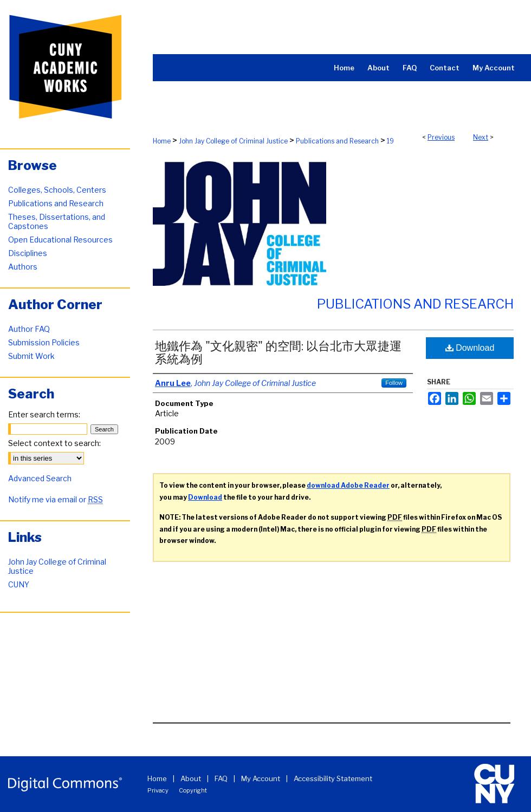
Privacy (158, 790)
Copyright (193, 790)
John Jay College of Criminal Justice (233, 141)
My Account (261, 778)
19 (390, 141)
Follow (394, 383)
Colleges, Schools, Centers (57, 190)
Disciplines (28, 253)
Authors (23, 267)
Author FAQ (29, 329)
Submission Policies (44, 342)
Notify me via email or (56, 499)
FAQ (221, 778)
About (191, 778)
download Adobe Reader (348, 485)
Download (470, 348)
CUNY (19, 584)
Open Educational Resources (60, 240)
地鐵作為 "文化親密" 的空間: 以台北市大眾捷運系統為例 (278, 352)
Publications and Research (337, 141)
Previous (441, 137)
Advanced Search (40, 478)
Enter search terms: (44, 414)
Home (162, 141)
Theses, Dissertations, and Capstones (57, 221)
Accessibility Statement (333, 778)
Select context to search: (54, 443)
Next (481, 137)
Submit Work (31, 356)
